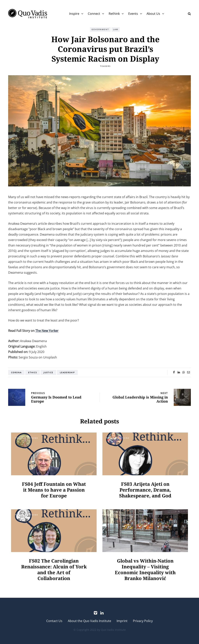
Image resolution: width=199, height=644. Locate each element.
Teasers (105, 66)
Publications (115, 515)
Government (100, 29)
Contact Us (54, 621)
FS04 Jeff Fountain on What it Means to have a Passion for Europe (54, 490)
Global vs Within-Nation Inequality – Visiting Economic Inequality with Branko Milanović (145, 569)
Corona (16, 372)
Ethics (33, 372)
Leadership (67, 372)
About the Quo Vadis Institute (89, 621)
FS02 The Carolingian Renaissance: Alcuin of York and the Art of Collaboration (54, 569)
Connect (94, 14)
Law (116, 29)
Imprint (122, 621)
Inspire (74, 14)
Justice (48, 372)
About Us (153, 14)
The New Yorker (47, 331)
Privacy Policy (143, 621)
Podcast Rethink (27, 438)
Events (133, 14)
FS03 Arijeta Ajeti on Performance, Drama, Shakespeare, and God (145, 490)
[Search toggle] (188, 14)
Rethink (114, 14)
